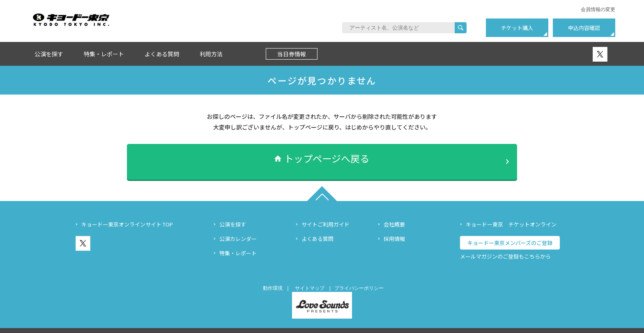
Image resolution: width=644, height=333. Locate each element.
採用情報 (394, 228)
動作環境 (273, 277)
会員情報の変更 (598, 9)
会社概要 (394, 213)
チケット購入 (517, 28)
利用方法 (211, 54)
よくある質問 (162, 54)
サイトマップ (310, 277)
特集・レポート (104, 54)
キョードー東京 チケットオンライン (511, 213)
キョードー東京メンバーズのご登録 (510, 232)
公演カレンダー (238, 228)
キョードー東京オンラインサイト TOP (127, 213)
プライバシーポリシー (359, 277)
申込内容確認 (584, 28)
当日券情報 (292, 54)
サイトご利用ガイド (325, 213)
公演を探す (49, 54)
